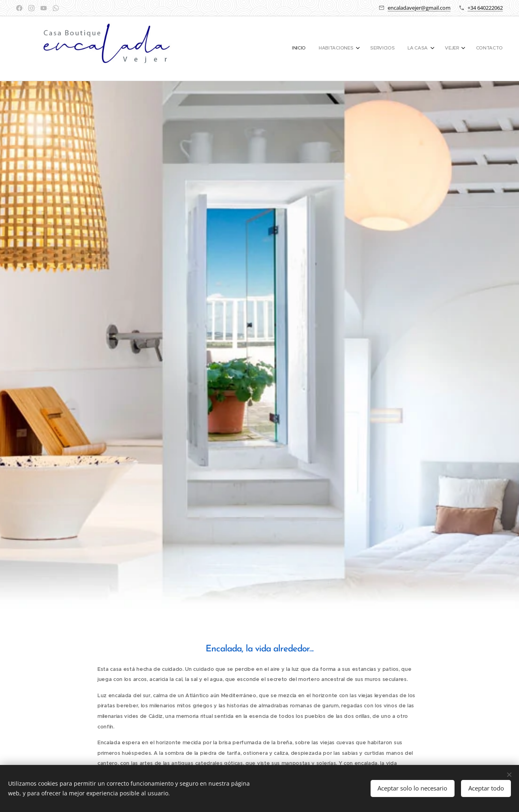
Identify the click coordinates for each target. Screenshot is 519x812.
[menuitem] (428, 49)
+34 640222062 (485, 8)
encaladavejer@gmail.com (419, 8)
